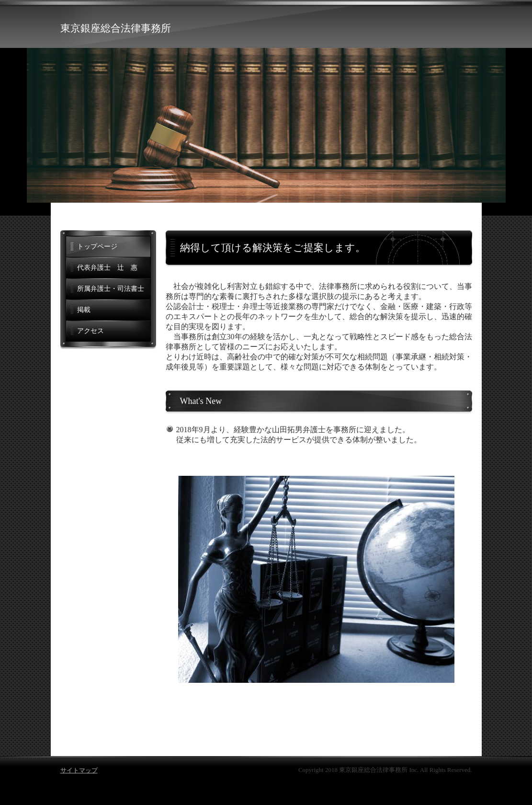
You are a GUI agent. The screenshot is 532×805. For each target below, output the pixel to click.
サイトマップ (79, 770)
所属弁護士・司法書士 (111, 289)
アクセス (91, 331)
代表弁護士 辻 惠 (107, 268)
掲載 (84, 310)
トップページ (97, 247)
